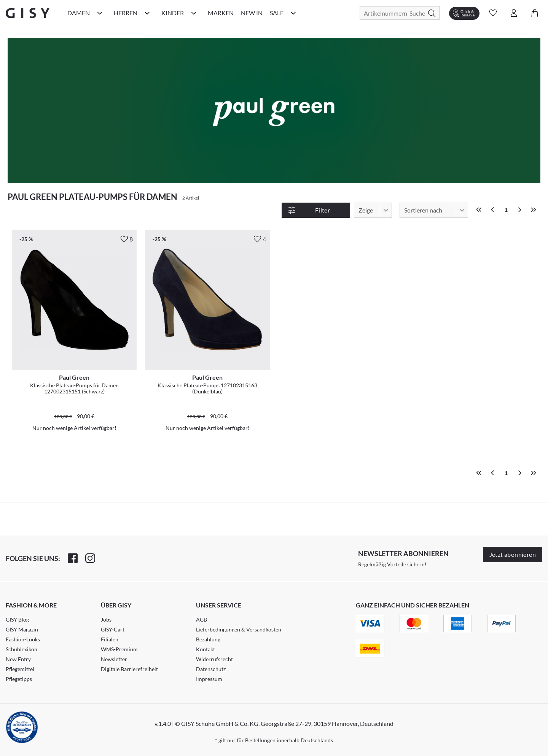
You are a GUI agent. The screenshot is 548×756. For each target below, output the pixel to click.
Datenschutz (211, 669)
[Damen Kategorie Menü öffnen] (100, 13)
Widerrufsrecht (214, 659)
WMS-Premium (119, 649)
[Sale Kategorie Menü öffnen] (293, 13)
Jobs (106, 619)
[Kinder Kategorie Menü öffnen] (194, 13)
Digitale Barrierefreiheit (129, 669)
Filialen (110, 639)
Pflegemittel (20, 669)
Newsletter (114, 659)
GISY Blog (17, 619)
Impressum (209, 679)
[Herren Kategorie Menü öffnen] (147, 13)
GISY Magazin (22, 629)
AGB (202, 619)
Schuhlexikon (22, 649)
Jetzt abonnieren (513, 554)
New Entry (18, 659)
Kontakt (205, 649)
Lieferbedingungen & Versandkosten (239, 629)
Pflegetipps (19, 679)
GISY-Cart (113, 629)
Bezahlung (208, 639)
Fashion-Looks (23, 639)
